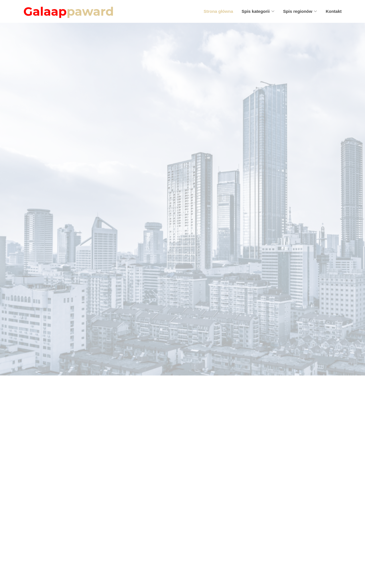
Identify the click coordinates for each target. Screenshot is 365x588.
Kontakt (334, 11)
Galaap (69, 11)
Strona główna (218, 11)
